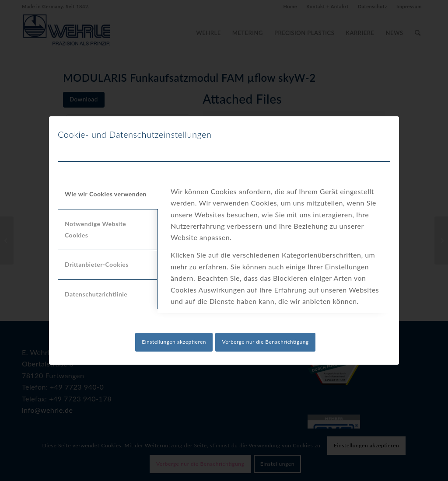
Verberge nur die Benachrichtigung (265, 342)
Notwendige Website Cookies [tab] (95, 229)
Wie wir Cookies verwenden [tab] (106, 194)
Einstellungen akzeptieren (174, 342)
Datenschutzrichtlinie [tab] (96, 294)
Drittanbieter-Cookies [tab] (97, 264)
